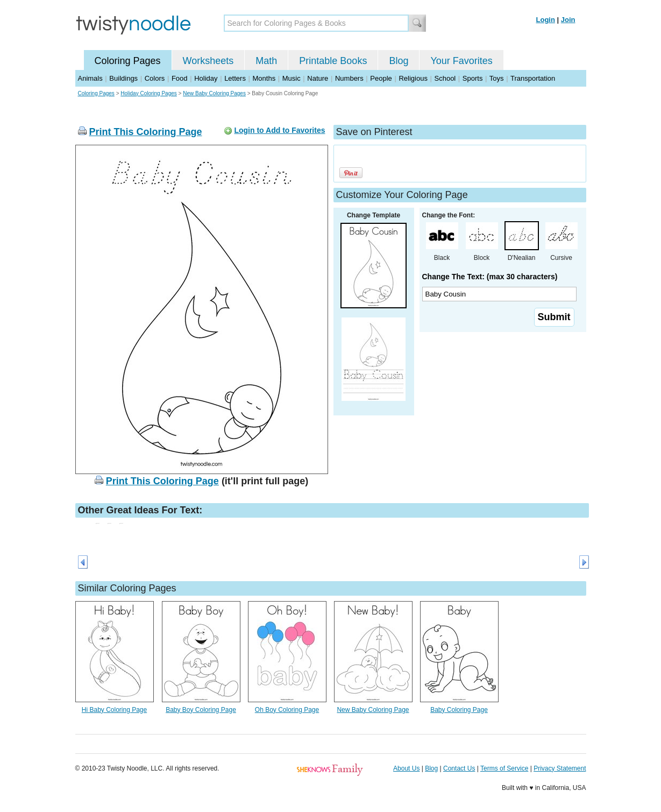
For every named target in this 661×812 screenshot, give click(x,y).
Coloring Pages (128, 61)
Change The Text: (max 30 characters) (490, 277)
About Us (406, 768)
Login (546, 20)
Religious (413, 78)
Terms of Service (504, 768)
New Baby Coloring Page (373, 710)
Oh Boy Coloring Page (287, 710)
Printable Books (333, 61)
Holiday (206, 78)
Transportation (533, 78)
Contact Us (459, 768)
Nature (318, 78)
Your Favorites (461, 61)
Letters (235, 78)
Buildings (123, 78)
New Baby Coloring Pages (214, 93)
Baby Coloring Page (459, 710)
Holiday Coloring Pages (149, 93)
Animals (90, 78)
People (381, 78)
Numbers (349, 78)
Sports (473, 78)
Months (264, 78)
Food (180, 78)
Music (292, 78)
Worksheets (208, 61)
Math (266, 61)
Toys (497, 78)
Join (568, 20)
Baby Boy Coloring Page (201, 710)
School (445, 78)
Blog (399, 61)
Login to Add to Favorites (279, 130)
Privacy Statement (560, 768)
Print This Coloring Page (146, 132)
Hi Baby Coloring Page (114, 710)
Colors (155, 78)
